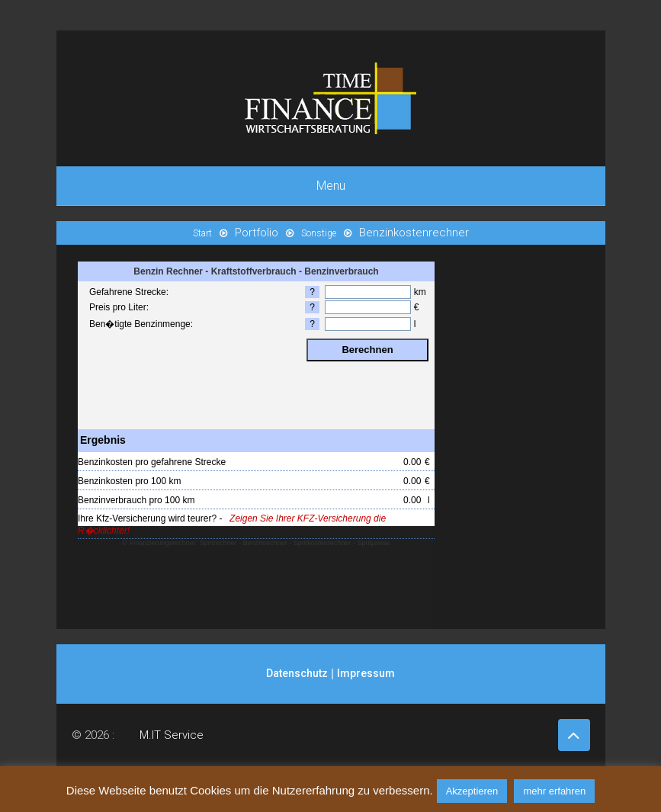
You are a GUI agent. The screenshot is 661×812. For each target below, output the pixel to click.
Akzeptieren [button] (472, 791)
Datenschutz (297, 673)
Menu (331, 186)
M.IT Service (172, 735)
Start (202, 233)
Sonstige (319, 233)
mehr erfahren (554, 791)
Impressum (366, 673)
